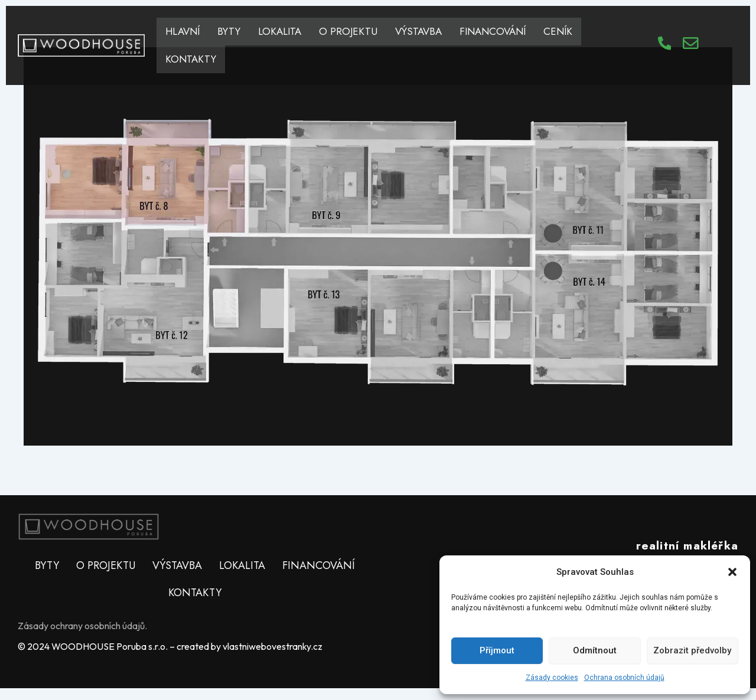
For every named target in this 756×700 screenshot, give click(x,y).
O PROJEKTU (348, 31)
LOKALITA (280, 31)
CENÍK (558, 31)
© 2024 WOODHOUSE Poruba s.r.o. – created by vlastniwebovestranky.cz (170, 646)
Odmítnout (595, 650)
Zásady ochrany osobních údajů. (82, 626)
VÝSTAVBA (418, 31)
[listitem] (145, 177)
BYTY (229, 31)
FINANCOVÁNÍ (493, 31)
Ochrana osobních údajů (624, 678)
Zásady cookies (552, 678)
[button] (732, 572)
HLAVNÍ (183, 31)
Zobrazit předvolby (692, 650)
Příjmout (497, 650)
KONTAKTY (191, 59)
